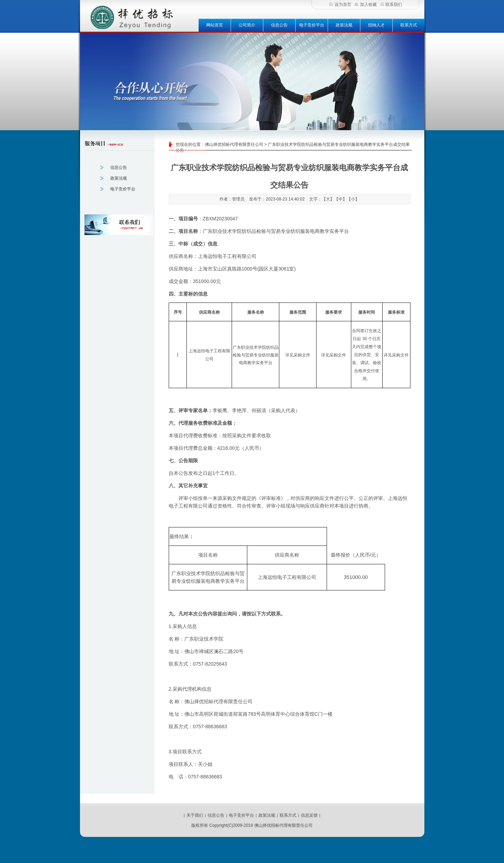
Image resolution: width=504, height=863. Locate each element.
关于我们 (195, 815)
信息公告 (279, 25)
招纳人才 (376, 25)
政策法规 (344, 25)
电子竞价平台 (312, 25)
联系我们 (391, 5)
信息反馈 (309, 815)
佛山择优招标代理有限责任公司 (234, 144)
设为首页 (340, 5)
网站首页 (215, 25)
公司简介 (247, 25)
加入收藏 (366, 5)
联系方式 (409, 25)
